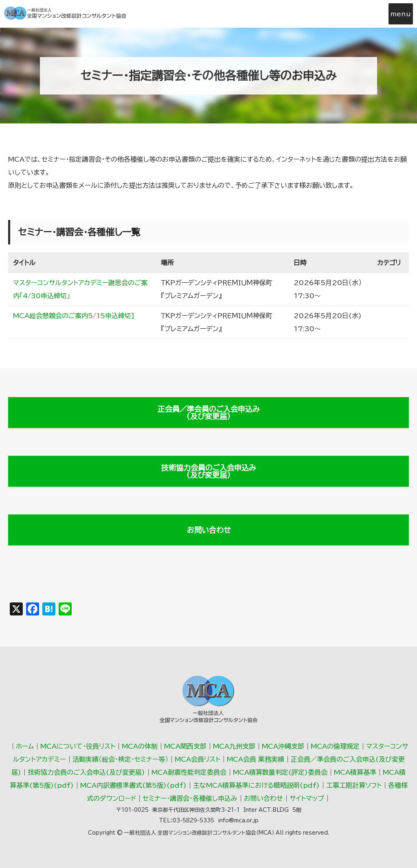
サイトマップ (307, 798)
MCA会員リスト (198, 759)
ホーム (25, 746)
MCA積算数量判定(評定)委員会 (280, 772)
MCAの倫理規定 (335, 746)
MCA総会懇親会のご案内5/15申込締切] (74, 316)
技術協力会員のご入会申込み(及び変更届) (209, 471)
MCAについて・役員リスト (78, 746)
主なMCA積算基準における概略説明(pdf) (256, 785)
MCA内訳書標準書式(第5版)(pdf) (133, 785)
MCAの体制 (140, 746)
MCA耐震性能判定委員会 (189, 772)
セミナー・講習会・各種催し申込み (190, 798)
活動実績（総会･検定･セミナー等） (120, 759)
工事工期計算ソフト (354, 785)
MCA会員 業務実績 (256, 759)
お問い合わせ (209, 530)
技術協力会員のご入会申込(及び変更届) (86, 772)
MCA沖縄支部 (283, 746)
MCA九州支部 (234, 746)
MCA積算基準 (355, 772)
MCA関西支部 (185, 746)
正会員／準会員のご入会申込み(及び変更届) (209, 413)
